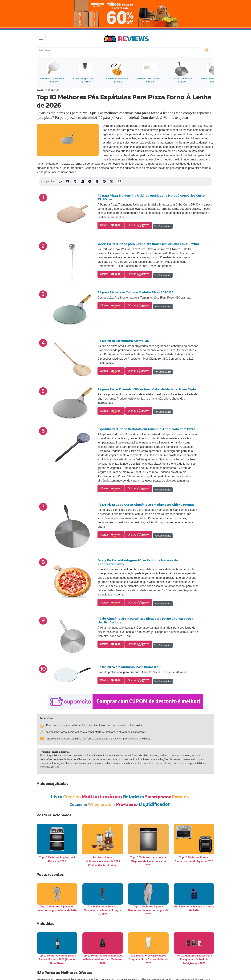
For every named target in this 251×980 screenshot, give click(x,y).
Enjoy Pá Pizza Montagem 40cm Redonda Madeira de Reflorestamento (138, 562)
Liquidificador (154, 804)
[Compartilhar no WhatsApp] (60, 181)
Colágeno (78, 804)
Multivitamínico (102, 796)
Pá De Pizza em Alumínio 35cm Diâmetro (128, 667)
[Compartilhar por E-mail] (112, 181)
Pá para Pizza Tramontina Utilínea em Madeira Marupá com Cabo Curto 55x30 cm (151, 197)
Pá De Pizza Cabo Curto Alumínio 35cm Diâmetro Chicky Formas (146, 505)
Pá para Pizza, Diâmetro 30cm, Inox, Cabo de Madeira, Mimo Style (147, 389)
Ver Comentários (163, 226)
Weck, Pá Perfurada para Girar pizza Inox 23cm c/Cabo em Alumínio (148, 244)
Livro (57, 797)
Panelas (180, 797)
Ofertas (111, 225)
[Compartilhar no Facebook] (68, 181)
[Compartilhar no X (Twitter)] (75, 181)
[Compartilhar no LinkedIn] (82, 181)
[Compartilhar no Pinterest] (97, 181)
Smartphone (158, 797)
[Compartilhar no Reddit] (104, 181)
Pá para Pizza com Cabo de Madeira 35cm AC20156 (135, 292)
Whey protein (102, 804)
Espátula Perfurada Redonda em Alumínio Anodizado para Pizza (146, 429)
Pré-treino (127, 804)
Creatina (72, 797)
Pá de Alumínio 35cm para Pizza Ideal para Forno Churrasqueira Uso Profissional (145, 620)
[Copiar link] (119, 181)
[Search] (118, 50)
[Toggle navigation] (41, 38)
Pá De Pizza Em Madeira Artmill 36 (123, 341)
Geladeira (134, 797)
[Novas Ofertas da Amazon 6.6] (125, 14)
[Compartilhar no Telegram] (90, 181)
